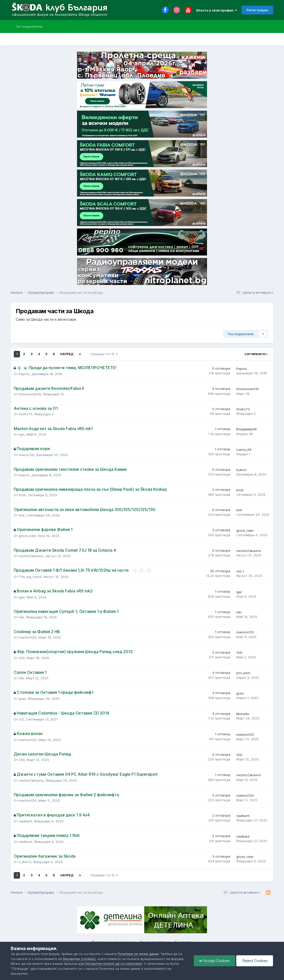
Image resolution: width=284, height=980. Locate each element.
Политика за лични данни (138, 954)
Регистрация (257, 10)
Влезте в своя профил (217, 10)
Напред (67, 354)
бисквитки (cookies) (79, 959)
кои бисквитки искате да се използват (110, 964)
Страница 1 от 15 (104, 354)
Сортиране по (256, 354)
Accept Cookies (214, 961)
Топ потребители (29, 26)
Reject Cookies (255, 961)
